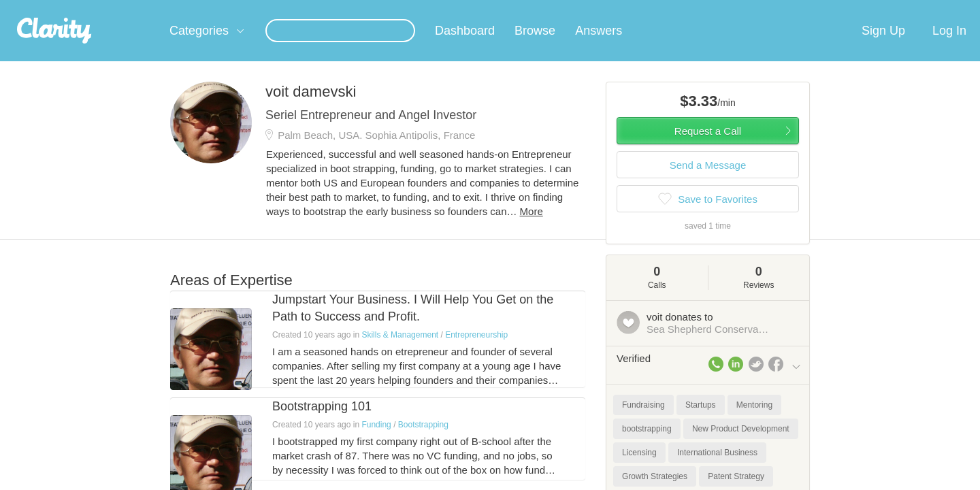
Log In (949, 47)
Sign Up (883, 47)
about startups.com (850, 9)
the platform (149, 8)
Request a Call (708, 147)
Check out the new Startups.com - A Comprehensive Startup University (654, 9)
